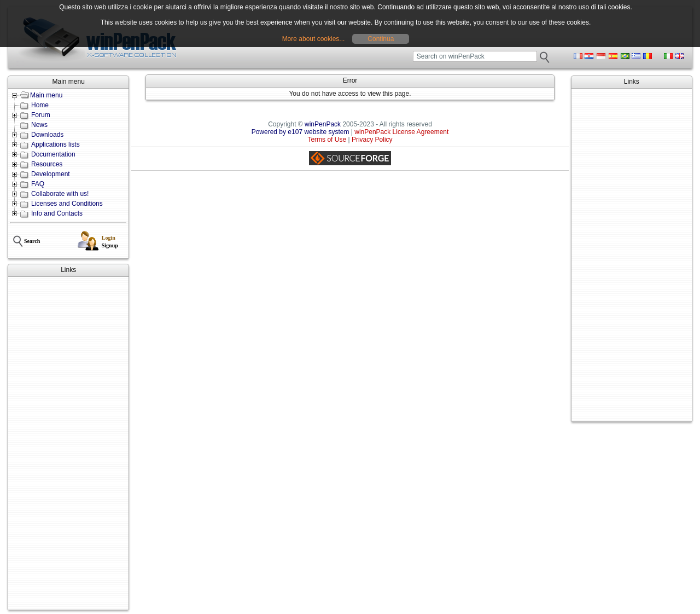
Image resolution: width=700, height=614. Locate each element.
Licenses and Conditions (67, 204)
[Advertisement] (68, 443)
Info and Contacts (57, 213)
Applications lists (56, 144)
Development (51, 174)
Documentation (53, 154)
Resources (47, 164)
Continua (381, 39)
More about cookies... (314, 39)
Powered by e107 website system (301, 132)
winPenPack (323, 124)
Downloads (47, 135)
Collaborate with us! (60, 194)
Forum (41, 115)
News (39, 125)
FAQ (38, 184)
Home (40, 105)
